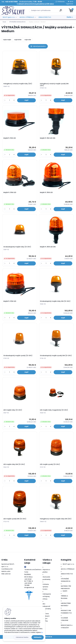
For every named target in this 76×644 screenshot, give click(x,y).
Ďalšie (69, 17)
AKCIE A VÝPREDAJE (27, 17)
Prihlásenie (61, 2)
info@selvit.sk (29, 593)
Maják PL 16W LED (10, 139)
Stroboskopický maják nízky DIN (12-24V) (55, 304)
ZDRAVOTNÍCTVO (45, 17)
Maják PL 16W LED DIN (48, 139)
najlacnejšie (7, 40)
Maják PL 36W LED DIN (48, 249)
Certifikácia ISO (7, 574)
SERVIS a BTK (6, 577)
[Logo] (13, 10)
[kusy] (10, 101)
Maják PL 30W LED (10, 304)
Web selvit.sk (6, 579)
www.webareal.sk (46, 642)
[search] (61, 11)
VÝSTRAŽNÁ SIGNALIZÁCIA (17, 22)
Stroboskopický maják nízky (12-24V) (18, 249)
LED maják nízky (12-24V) (13, 414)
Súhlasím (38, 637)
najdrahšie (18, 40)
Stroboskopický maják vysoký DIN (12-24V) (56, 359)
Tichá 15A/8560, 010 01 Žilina (28, 580)
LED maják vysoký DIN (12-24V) (15, 524)
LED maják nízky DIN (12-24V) (14, 469)
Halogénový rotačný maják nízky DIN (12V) (56, 524)
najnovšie (28, 40)
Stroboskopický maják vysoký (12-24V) (18, 359)
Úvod (4, 22)
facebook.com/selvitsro (33, 575)
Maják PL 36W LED (10, 194)
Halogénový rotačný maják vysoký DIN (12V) (55, 85)
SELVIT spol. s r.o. (9, 17)
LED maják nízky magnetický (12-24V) (54, 414)
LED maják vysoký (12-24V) (50, 469)
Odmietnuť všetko (22, 637)
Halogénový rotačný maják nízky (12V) (18, 84)
